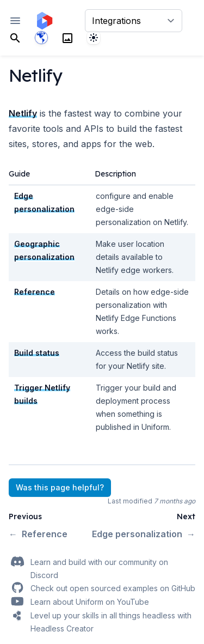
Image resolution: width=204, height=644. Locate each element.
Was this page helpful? (60, 487)
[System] (94, 38)
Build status (37, 353)
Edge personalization (144, 534)
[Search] (15, 38)
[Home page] (45, 21)
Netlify (23, 113)
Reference (35, 292)
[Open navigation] (15, 21)
